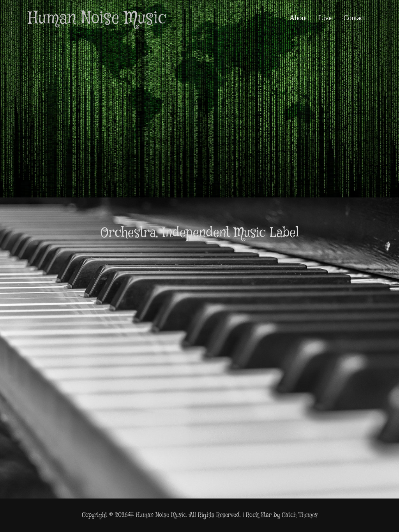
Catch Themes (300, 515)
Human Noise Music (97, 19)
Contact (354, 18)
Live (325, 18)
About (298, 18)
